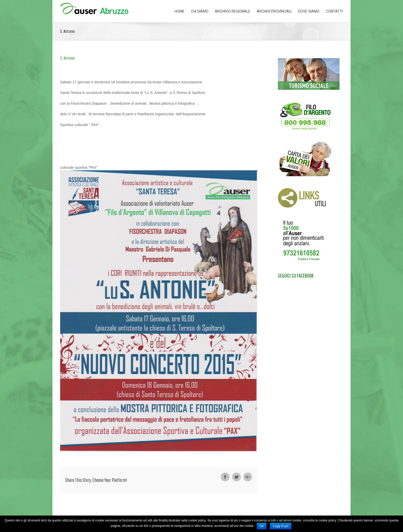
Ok (262, 526)
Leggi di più (281, 526)
